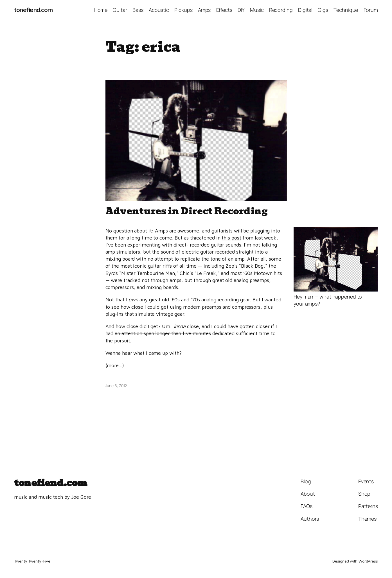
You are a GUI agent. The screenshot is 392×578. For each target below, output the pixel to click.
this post (231, 238)
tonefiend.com (33, 10)
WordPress (368, 561)
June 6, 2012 (116, 386)
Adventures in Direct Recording (187, 211)
